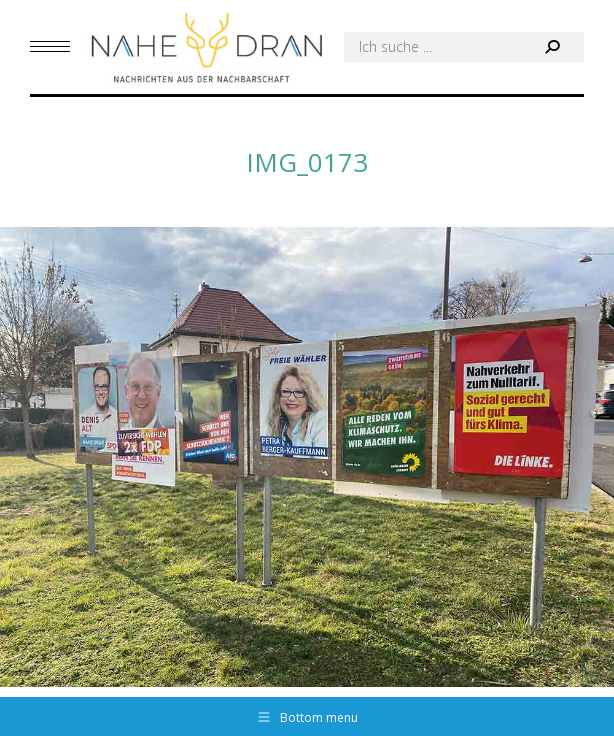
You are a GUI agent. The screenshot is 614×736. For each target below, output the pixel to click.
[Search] (464, 47)
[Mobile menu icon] (50, 46)
